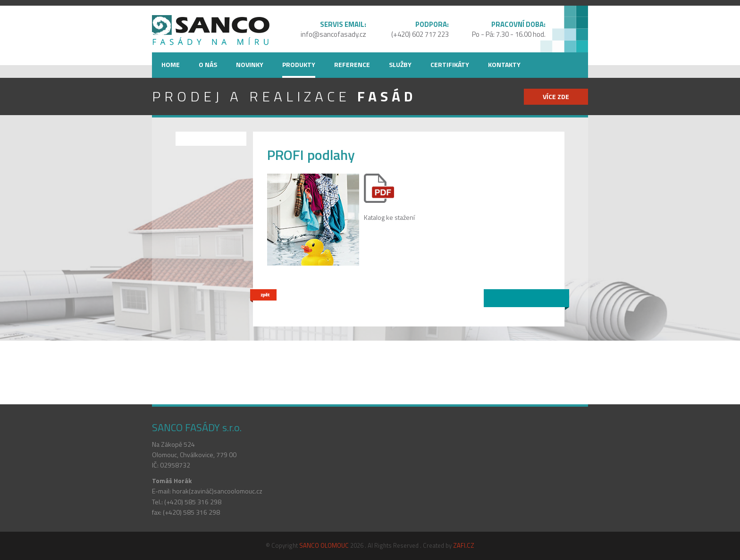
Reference (352, 64)
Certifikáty (450, 64)
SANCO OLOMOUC (324, 545)
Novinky (250, 64)
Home (171, 64)
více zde (556, 96)
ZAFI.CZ (464, 545)
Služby (400, 64)
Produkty (299, 64)
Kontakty (504, 64)
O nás (208, 64)
